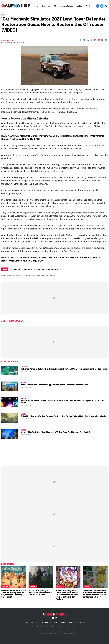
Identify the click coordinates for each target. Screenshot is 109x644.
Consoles (46, 6)
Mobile (80, 6)
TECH (71, 623)
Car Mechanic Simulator (21, 269)
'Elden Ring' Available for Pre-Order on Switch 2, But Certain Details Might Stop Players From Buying (64, 416)
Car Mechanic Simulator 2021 (47, 269)
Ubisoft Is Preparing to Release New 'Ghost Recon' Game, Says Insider (40, 592)
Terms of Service (58, 627)
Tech (88, 6)
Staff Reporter (9, 40)
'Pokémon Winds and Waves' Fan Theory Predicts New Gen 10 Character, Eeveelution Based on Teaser (64, 369)
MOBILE (23, 382)
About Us (35, 627)
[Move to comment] (106, 40)
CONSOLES (29, 623)
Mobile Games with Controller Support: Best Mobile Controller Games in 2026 (54, 385)
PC (55, 6)
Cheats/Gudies (67, 6)
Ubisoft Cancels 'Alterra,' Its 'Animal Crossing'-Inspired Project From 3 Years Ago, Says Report (13, 594)
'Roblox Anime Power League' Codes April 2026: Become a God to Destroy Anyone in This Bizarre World (62, 401)
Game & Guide (12, 276)
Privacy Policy (72, 627)
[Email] (102, 40)
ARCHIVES (81, 623)
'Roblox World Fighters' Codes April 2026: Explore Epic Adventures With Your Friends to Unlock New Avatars (67, 595)
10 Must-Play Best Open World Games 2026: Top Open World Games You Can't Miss (56, 432)
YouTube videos (18, 129)
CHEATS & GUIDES (49, 623)
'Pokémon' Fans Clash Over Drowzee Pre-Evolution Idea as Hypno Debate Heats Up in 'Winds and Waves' (95, 594)
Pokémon (24, 367)
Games (4, 15)
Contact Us (45, 627)
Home (36, 6)
